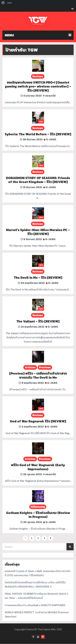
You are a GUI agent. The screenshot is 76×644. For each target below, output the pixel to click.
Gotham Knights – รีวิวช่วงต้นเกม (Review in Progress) (38, 515)
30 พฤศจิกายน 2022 (31, 283)
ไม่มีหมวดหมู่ (38, 507)
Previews (45, 367)
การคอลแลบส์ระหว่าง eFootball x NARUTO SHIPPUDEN (35, 605)
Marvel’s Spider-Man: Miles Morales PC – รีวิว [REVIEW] (38, 232)
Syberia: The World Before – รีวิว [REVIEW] (38, 134)
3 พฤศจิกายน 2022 (31, 427)
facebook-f (33, 637)
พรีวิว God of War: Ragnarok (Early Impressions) (38, 467)
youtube (38, 637)
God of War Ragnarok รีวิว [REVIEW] (38, 421)
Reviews (38, 76)
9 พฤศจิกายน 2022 (31, 383)
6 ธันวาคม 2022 (31, 239)
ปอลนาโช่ (49, 96)
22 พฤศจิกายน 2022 (31, 327)
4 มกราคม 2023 (31, 96)
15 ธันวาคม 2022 (31, 187)
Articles (30, 367)
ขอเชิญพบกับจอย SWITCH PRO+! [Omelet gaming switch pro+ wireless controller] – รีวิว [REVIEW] (38, 86)
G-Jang (50, 139)
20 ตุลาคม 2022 (31, 474)
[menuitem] (3, 3)
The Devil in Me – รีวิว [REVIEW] (38, 278)
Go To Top (43, 637)
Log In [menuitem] (9, 3)
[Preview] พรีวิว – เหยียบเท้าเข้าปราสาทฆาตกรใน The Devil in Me (38, 375)
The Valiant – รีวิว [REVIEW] (38, 321)
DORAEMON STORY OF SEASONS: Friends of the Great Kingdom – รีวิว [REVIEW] (38, 180)
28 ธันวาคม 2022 (31, 139)
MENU (9, 35)
